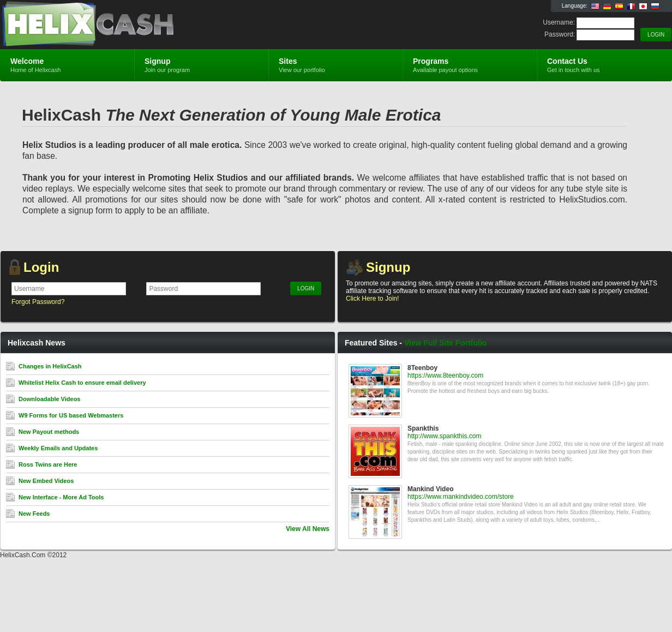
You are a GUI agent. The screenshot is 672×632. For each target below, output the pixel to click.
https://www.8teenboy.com (445, 375)
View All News (308, 529)
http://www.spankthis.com (444, 436)
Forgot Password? (38, 302)
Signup (388, 267)
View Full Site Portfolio (445, 343)
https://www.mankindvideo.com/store (461, 497)
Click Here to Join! (372, 299)
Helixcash (130, 25)
